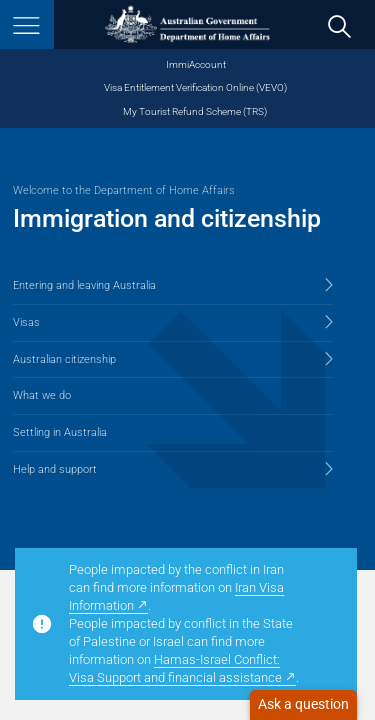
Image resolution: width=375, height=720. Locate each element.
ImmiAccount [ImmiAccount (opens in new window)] (196, 64)
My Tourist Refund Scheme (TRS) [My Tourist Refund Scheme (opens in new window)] (195, 111)
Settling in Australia (60, 432)
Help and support (55, 469)
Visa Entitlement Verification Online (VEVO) (195, 87)
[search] (340, 25)
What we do (42, 395)
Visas (26, 322)
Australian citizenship (64, 359)
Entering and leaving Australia (84, 285)
